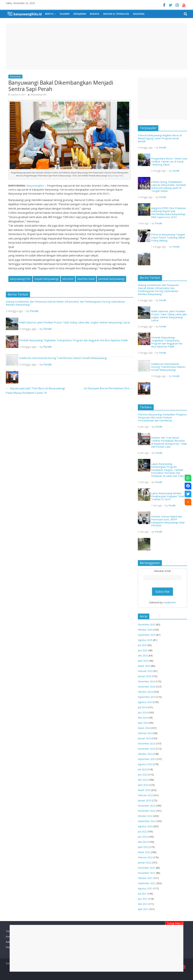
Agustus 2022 (145, 826)
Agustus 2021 (145, 888)
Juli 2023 (142, 769)
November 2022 (147, 811)
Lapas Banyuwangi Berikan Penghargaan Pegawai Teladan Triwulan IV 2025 (169, 496)
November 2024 (147, 687)
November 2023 (147, 749)
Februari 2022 (145, 857)
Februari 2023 (145, 795)
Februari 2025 (145, 671)
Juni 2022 (143, 837)
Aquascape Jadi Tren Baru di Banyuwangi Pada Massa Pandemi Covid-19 (36, 391)
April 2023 (143, 785)
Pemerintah (15, 77)
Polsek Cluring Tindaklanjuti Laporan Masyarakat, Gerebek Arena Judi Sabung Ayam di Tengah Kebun (168, 186)
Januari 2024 (144, 738)
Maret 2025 (144, 666)
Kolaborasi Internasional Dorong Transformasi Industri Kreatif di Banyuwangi (63, 358)
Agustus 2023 (145, 764)
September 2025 (147, 635)
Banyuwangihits (35, 185)
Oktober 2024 (145, 692)
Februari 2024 (145, 733)
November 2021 (147, 873)
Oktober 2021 (145, 878)
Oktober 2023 (145, 754)
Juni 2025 (143, 650)
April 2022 (143, 847)
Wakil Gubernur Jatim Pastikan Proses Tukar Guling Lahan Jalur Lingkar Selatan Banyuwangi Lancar (75, 322)
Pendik (34, 311)
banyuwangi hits (20, 279)
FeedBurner (169, 602)
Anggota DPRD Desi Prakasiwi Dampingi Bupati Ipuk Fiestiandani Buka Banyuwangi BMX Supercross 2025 (168, 213)
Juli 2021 (142, 894)
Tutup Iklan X (174, 923)
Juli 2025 (142, 645)
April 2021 (143, 909)
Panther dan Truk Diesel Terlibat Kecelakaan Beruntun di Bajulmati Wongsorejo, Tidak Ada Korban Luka (169, 442)
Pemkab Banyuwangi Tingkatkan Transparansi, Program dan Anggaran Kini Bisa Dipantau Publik (73, 340)
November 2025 (147, 624)
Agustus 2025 (145, 640)
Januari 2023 (144, 800)
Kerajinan (80, 14)
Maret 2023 (144, 790)
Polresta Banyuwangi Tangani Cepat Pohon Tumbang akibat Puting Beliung (168, 237)
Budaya (95, 14)
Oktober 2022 (145, 816)
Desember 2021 (146, 868)
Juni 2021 (143, 899)
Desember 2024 (146, 681)
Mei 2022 (143, 842)
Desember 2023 (146, 744)
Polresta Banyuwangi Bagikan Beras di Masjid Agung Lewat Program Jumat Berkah (160, 138)
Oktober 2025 (145, 630)
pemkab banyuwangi (111, 279)
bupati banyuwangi (47, 279)
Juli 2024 (142, 707)
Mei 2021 (143, 904)
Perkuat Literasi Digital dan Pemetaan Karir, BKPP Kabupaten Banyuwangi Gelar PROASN (168, 521)
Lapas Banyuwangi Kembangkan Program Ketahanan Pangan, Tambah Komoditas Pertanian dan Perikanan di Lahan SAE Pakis (168, 470)
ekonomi (68, 279)
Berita (49, 14)
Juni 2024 (143, 712)
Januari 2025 (144, 676)
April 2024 (143, 723)
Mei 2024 (143, 718)
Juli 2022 (142, 831)
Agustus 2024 (145, 702)
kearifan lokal (86, 279)
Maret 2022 (144, 852)
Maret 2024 (144, 728)
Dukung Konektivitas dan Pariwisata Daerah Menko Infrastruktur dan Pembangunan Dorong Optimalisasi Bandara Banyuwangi (65, 303)
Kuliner (65, 14)
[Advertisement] (96, 948)
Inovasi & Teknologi (116, 14)
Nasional (139, 14)
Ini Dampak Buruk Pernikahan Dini (108, 388)
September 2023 (147, 759)
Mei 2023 (143, 780)
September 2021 (147, 883)
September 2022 (147, 821)
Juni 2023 (143, 775)
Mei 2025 (143, 656)
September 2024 (147, 697)
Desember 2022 (146, 806)
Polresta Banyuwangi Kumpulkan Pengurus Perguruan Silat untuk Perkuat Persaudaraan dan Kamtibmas (162, 417)
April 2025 (143, 661)
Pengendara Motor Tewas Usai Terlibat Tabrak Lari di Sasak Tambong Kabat (169, 161)
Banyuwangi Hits (39, 95)
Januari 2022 (144, 863)
